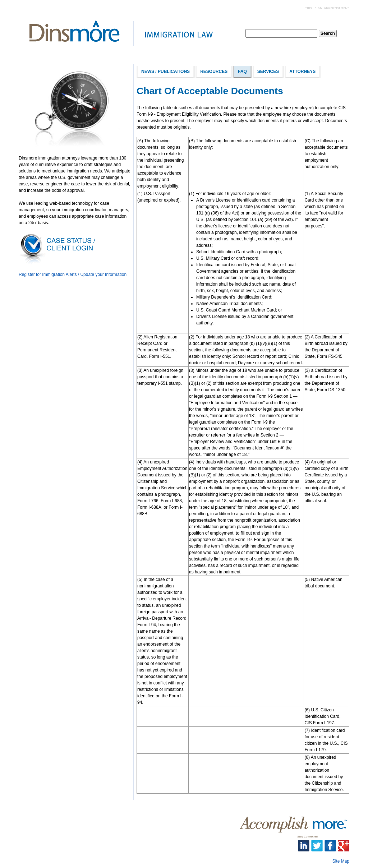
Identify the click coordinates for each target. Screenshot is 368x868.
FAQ (242, 71)
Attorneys (302, 71)
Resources (214, 71)
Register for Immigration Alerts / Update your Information (73, 274)
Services (268, 71)
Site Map (341, 861)
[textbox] (281, 33)
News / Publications (165, 71)
